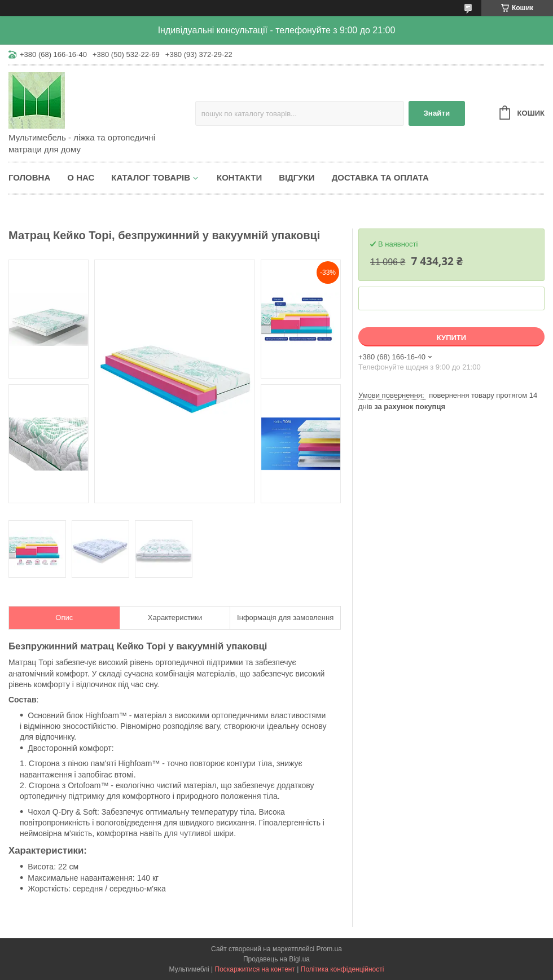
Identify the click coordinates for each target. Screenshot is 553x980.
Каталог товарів (151, 177)
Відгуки (297, 177)
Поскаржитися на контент (255, 969)
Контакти (239, 177)
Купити (451, 338)
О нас (81, 177)
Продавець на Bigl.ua (276, 959)
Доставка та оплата (380, 177)
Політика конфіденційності (343, 969)
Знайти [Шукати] (436, 113)
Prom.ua (329, 949)
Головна (29, 177)
